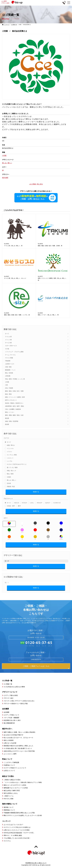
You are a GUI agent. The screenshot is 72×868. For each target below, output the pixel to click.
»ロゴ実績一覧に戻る (36, 184)
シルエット (10, 458)
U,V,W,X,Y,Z (57, 503)
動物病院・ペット (10, 370)
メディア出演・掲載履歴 (11, 718)
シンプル (10, 461)
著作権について (9, 807)
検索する (36, 492)
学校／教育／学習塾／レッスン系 (15, 379)
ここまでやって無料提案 (11, 762)
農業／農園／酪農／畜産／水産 (14, 415)
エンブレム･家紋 (12, 455)
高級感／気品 (11, 487)
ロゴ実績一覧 (14, 25)
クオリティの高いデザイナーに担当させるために (19, 701)
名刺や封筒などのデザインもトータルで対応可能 (19, 751)
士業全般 (8, 376)
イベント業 (8, 340)
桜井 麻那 (5, 178)
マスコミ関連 (9, 358)
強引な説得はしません (11, 793)
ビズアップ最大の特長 (11, 695)
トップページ (7, 25)
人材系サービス (10, 364)
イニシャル (10, 449)
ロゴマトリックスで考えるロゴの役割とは (17, 827)
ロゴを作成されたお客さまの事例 (14, 687)
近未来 (9, 483)
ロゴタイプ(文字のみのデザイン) (17, 464)
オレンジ (9, 537)
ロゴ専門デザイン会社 (13, 2)
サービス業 (8, 343)
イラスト (10, 452)
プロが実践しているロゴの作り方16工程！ (17, 838)
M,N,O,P (40, 503)
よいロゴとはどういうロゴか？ (13, 825)
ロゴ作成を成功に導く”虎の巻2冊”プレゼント (18, 748)
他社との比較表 (9, 740)
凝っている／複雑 (12, 468)
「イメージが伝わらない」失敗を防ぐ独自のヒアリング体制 (23, 782)
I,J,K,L (32, 503)
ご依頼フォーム (9, 796)
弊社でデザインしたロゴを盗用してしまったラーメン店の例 (23, 816)
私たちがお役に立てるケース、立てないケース (18, 738)
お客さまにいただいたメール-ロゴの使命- (17, 830)
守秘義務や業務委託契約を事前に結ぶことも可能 (19, 813)
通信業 (7, 418)
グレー (35, 524)
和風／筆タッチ (12, 471)
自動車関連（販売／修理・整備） (15, 406)
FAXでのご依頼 (8, 799)
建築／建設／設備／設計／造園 (14, 391)
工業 (6, 385)
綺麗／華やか (11, 445)
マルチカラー (61, 537)
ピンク (22, 531)
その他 (7, 349)
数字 (19, 506)
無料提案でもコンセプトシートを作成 (16, 788)
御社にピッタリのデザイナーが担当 (15, 785)
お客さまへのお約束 (10, 743)
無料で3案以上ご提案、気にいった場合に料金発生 (19, 732)
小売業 (7, 382)
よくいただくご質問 (10, 754)
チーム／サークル (10, 355)
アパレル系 (8, 337)
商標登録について (9, 810)
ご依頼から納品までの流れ (12, 780)
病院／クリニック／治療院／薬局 (15, 397)
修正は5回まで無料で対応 (12, 791)
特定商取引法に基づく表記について (36, 863)
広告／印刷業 (9, 388)
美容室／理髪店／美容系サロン (14, 403)
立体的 (9, 477)
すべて (7, 334)
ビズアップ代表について (11, 715)
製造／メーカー (10, 412)
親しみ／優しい (12, 480)
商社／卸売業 (9, 373)
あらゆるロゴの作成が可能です (13, 735)
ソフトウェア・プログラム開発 (14, 352)
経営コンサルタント (11, 400)
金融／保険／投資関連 (12, 421)
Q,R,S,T (48, 503)
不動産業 (8, 361)
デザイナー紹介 (9, 698)
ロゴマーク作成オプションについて (15, 768)
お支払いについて (9, 771)
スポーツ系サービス (11, 346)
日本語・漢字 (11, 506)
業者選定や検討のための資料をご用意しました (18, 746)
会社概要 (6, 712)
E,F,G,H (25, 503)
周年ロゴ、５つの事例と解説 (13, 835)
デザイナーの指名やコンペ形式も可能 (16, 704)
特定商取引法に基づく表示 (12, 720)
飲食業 (7, 424)
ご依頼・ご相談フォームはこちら (36, 666)
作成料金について (9, 765)
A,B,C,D (17, 503)
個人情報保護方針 (9, 723)
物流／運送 (8, 394)
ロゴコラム (7, 841)
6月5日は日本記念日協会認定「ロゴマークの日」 (19, 833)
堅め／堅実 (10, 474)
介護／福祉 (8, 367)
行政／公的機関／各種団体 (13, 409)
